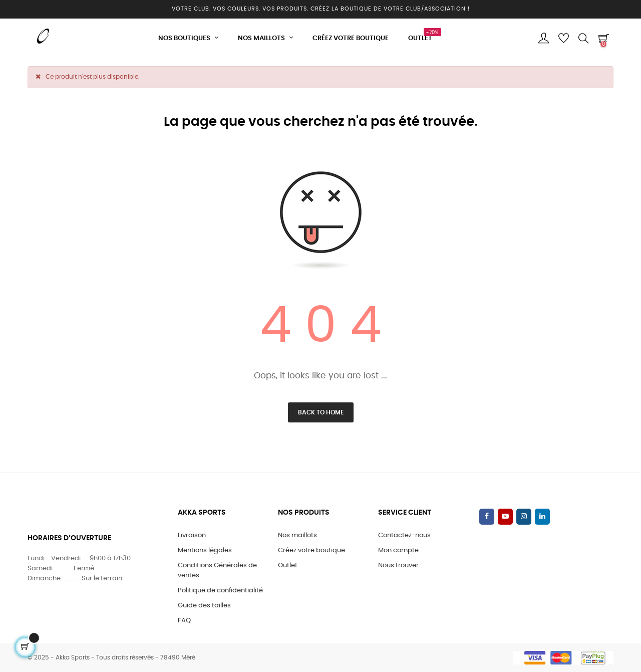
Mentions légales (205, 550)
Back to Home (321, 412)
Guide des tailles (204, 606)
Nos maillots (297, 535)
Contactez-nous (404, 535)
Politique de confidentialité (220, 591)
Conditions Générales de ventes (217, 571)
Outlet (288, 566)
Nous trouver (398, 566)
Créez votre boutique (311, 550)
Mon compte (398, 550)
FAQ (184, 621)
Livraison (192, 535)
